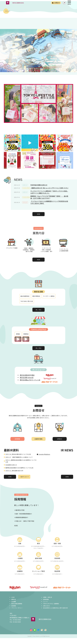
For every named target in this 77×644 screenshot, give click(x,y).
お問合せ (60, 439)
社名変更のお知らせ (11, 465)
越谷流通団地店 (25, 296)
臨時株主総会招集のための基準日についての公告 (19, 468)
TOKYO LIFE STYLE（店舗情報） (51, 604)
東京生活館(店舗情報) (17, 604)
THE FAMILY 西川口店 (27, 301)
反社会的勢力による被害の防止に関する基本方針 (55, 608)
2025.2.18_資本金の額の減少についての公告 (18, 454)
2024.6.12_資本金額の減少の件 (14, 471)
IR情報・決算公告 (48, 597)
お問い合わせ (46, 606)
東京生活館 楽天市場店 (27, 375)
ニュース (45, 601)
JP (64, 3)
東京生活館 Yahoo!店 (27, 377)
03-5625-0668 (15, 620)
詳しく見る (39, 310)
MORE (39, 214)
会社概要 (14, 601)
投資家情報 (46, 599)
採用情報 (17, 439)
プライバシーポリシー (17, 608)
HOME (13, 597)
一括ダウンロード (24, 477)
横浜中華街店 (36, 296)
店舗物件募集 (38, 439)
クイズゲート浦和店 (49, 296)
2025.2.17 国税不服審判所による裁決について (19, 457)
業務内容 (14, 599)
